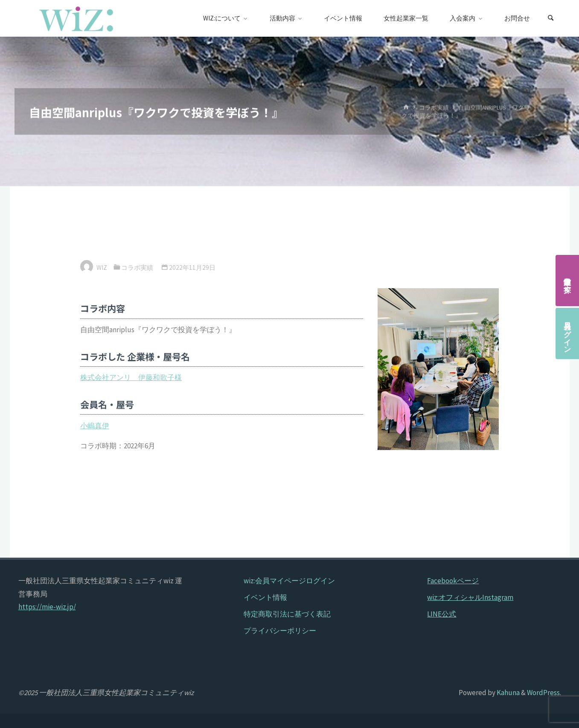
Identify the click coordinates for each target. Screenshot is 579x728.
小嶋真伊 (95, 426)
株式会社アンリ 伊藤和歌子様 (131, 377)
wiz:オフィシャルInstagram (470, 597)
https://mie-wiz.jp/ (47, 607)
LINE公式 (442, 614)
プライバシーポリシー (280, 631)
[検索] (551, 18)
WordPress (543, 693)
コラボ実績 (434, 107)
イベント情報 (265, 597)
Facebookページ (453, 581)
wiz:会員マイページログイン (289, 581)
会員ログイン (567, 333)
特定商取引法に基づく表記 (287, 614)
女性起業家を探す (567, 281)
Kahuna (508, 693)
